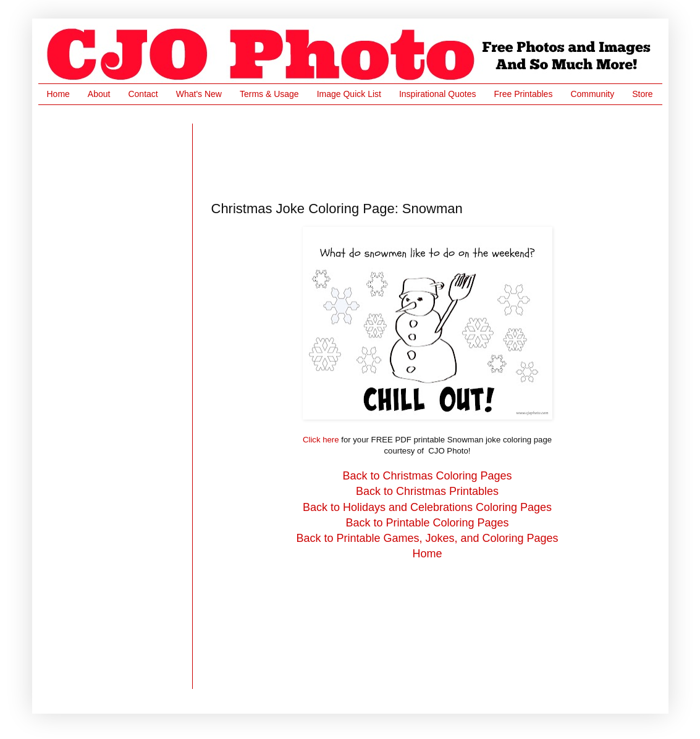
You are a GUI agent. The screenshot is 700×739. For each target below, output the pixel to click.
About (99, 94)
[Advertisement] (436, 151)
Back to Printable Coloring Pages (427, 523)
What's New (199, 94)
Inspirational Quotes (438, 94)
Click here (321, 440)
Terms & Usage (269, 94)
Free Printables (523, 94)
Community (592, 94)
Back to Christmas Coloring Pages (427, 476)
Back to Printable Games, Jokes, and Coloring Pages (427, 538)
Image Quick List (349, 94)
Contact (143, 94)
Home (58, 94)
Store (642, 94)
